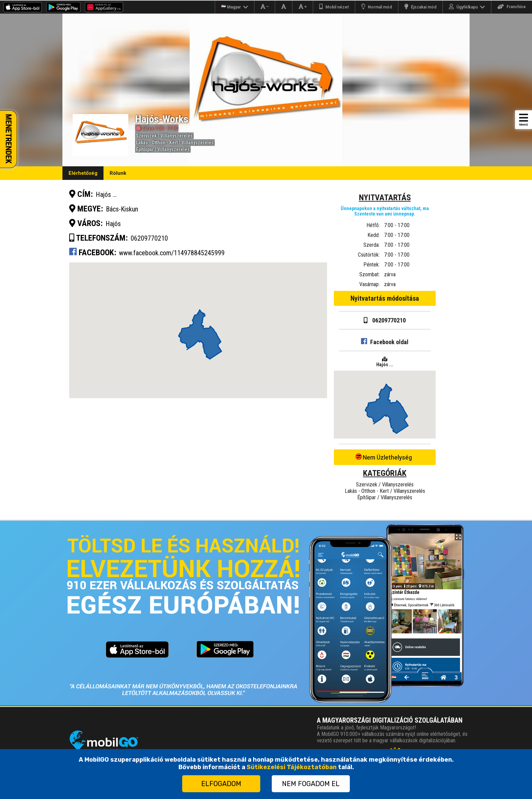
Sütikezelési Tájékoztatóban (292, 767)
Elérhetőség (83, 173)
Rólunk (118, 173)
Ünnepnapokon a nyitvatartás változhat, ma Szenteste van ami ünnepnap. (385, 211)
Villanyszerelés (177, 136)
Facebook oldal (385, 342)
